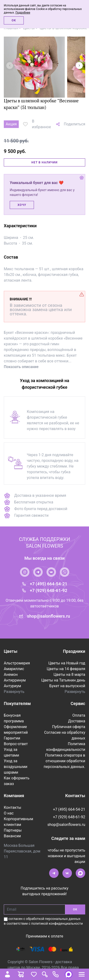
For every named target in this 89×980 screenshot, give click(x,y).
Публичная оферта (69, 727)
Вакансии (12, 836)
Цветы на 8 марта (69, 675)
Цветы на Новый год (67, 663)
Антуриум (12, 686)
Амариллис (14, 669)
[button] (79, 66)
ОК (75, 909)
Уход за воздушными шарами (16, 767)
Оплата (79, 715)
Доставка (77, 721)
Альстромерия (17, 663)
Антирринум (15, 680)
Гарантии (12, 738)
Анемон (11, 675)
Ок (14, 20)
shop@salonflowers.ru (49, 616)
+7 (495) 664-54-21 (49, 584)
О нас (9, 813)
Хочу (22, 205)
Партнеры (13, 830)
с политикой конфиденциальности (56, 923)
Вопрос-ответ (16, 744)
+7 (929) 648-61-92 (49, 590)
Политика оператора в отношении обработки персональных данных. (64, 761)
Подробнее (23, 13)
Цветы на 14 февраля (66, 669)
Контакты (12, 807)
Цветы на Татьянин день (63, 680)
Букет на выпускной (67, 686)
